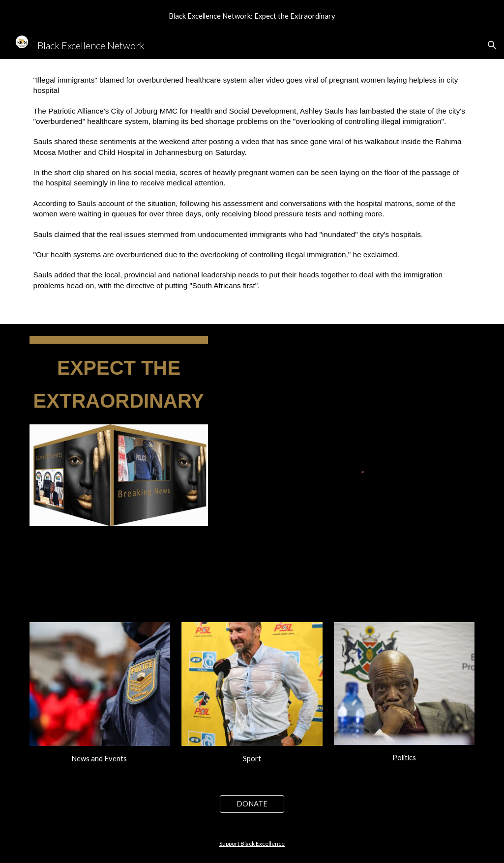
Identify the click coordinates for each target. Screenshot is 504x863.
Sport (252, 759)
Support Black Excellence (252, 844)
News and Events (99, 759)
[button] (492, 45)
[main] (252, 192)
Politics (404, 758)
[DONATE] (252, 804)
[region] (252, 16)
